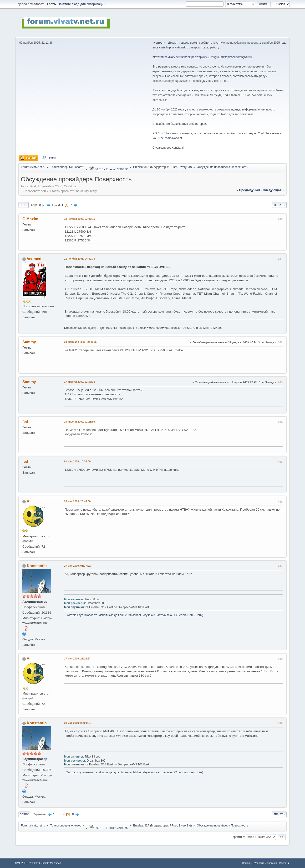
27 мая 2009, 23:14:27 (77, 659)
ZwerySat (185, 167)
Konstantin (37, 566)
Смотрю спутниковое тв (81, 615)
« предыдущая (248, 190)
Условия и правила (266, 863)
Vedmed (34, 259)
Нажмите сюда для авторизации (81, 4)
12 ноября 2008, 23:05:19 (80, 219)
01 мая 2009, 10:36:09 (77, 461)
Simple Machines (51, 863)
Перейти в (237, 837)
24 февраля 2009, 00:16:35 (81, 342)
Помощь (247, 863)
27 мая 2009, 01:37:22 (77, 566)
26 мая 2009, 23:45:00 (77, 501)
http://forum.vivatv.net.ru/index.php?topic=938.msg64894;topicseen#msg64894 (202, 57)
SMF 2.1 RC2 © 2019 (28, 863)
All (29, 501)
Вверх (24, 814)
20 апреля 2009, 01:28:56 (79, 422)
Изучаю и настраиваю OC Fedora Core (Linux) (173, 615)
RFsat (173, 167)
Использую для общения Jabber (120, 615)
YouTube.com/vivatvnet (167, 138)
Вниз (23, 205)
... (56, 205)
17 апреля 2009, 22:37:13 (79, 382)
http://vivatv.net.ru (177, 47)
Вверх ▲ (285, 863)
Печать (279, 205)
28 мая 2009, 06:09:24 (77, 723)
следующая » (274, 190)
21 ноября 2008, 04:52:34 (80, 259)
